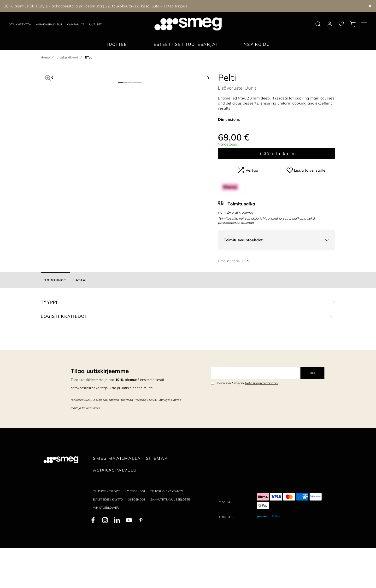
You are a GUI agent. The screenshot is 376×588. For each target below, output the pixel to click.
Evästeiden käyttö (108, 539)
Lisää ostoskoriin (277, 154)
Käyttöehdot (135, 531)
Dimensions (229, 119)
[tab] (55, 320)
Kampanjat (76, 24)
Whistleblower (106, 547)
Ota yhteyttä (20, 24)
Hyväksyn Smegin (247, 423)
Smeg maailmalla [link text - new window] (117, 498)
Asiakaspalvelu (49, 24)
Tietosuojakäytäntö (167, 531)
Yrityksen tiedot (106, 531)
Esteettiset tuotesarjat (186, 44)
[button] (48, 77)
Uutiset (96, 24)
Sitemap (157, 498)
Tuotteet (118, 44)
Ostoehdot (137, 539)
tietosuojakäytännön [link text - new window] (261, 423)
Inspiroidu (256, 44)
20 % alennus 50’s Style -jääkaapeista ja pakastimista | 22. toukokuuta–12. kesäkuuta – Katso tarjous (96, 6)
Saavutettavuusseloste (170, 539)
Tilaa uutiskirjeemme (100, 411)
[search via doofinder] (318, 24)
